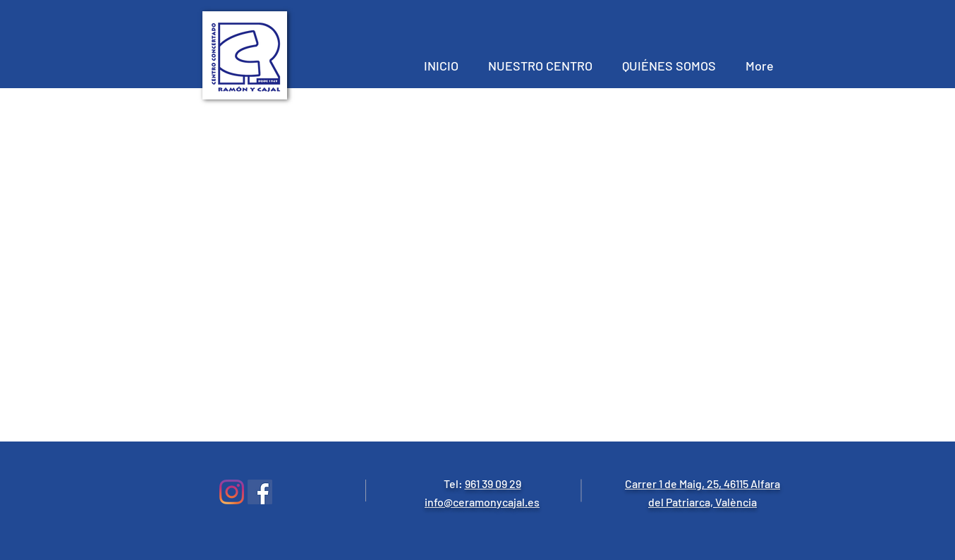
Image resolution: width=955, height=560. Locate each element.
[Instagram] (232, 492)
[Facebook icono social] (260, 492)
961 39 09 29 (493, 483)
